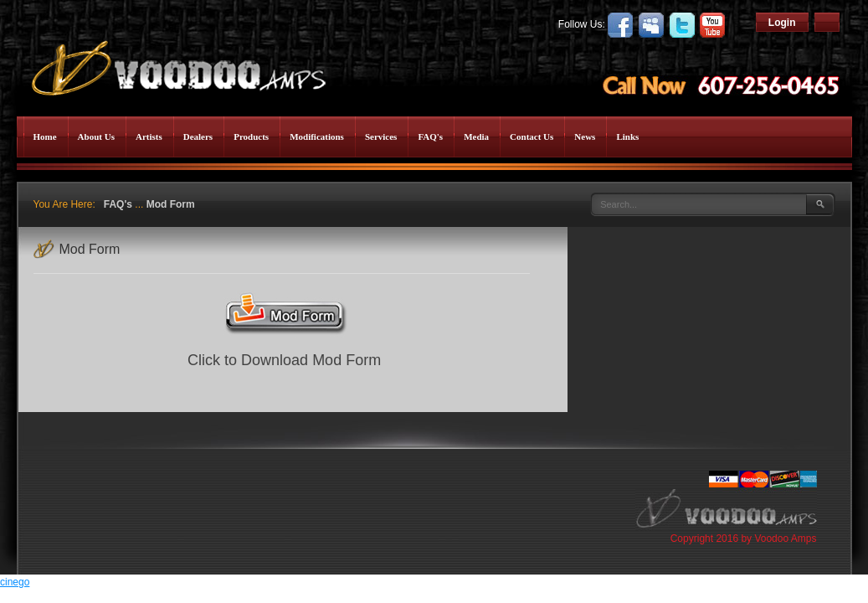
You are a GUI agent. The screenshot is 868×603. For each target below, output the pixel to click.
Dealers (198, 137)
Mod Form (171, 204)
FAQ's (430, 137)
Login (782, 23)
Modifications (317, 137)
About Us (96, 137)
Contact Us (532, 137)
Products (251, 137)
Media (476, 137)
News (585, 137)
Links (627, 137)
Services (381, 137)
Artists (149, 137)
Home (45, 137)
